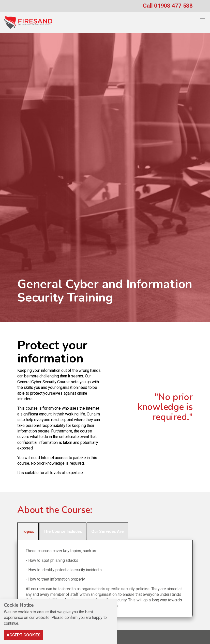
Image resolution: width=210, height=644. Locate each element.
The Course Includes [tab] (63, 532)
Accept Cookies (24, 635)
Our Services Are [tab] (108, 532)
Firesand (28, 23)
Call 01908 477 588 (168, 6)
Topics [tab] (28, 532)
